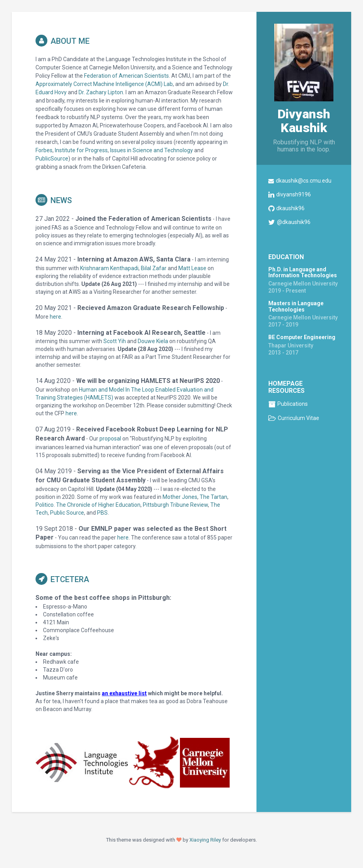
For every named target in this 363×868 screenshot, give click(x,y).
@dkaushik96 (294, 222)
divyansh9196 (294, 194)
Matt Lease (192, 268)
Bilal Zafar (154, 268)
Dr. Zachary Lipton (101, 92)
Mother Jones (180, 497)
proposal (110, 439)
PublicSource (52, 159)
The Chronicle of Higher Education (98, 505)
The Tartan (213, 497)
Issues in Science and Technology (152, 150)
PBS (102, 513)
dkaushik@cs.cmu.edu (304, 181)
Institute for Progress (81, 150)
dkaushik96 (290, 208)
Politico (45, 505)
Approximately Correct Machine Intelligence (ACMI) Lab (104, 84)
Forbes (44, 150)
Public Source (67, 513)
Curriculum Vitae (298, 418)
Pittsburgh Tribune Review (175, 505)
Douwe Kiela (153, 341)
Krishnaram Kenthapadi (109, 268)
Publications (293, 404)
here (55, 317)
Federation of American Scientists (126, 76)
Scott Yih (115, 341)
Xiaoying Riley (205, 840)
